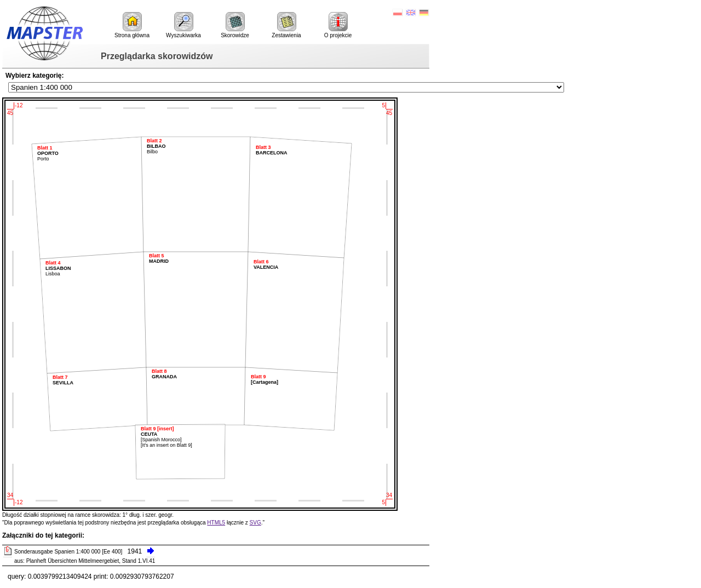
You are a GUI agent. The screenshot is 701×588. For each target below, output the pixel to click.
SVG (255, 523)
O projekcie (338, 25)
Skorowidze (235, 25)
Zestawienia (286, 25)
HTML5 (216, 523)
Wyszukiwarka (183, 25)
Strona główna (132, 25)
